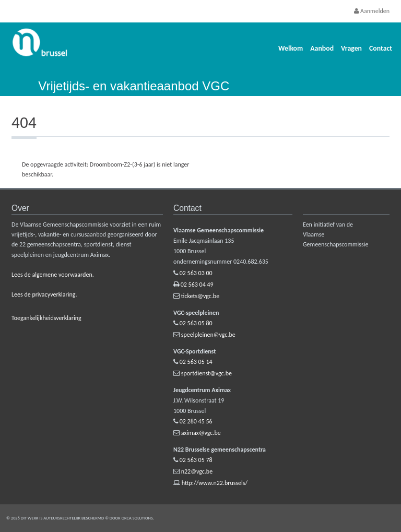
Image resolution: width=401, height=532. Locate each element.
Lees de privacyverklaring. (44, 294)
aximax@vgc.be (201, 433)
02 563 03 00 (196, 273)
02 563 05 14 (196, 362)
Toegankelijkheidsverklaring (46, 318)
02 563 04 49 (197, 285)
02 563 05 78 (196, 460)
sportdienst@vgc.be (207, 373)
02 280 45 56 (196, 421)
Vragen (351, 48)
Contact (381, 48)
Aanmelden (372, 11)
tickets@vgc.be (200, 296)
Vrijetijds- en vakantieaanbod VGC (134, 86)
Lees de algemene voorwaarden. (53, 275)
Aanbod (322, 48)
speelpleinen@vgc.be (208, 335)
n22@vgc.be (197, 471)
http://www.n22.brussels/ (215, 483)
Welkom (291, 48)
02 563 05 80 (196, 323)
